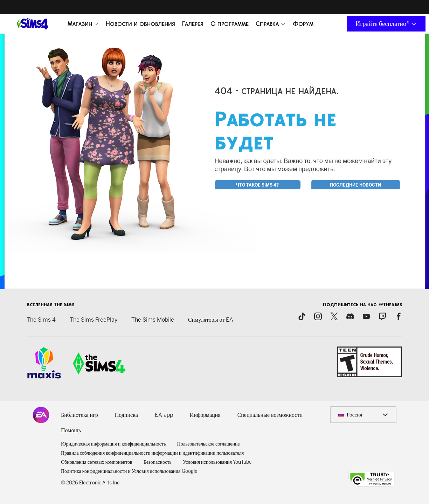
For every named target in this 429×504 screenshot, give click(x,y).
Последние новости (355, 185)
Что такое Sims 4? (257, 185)
